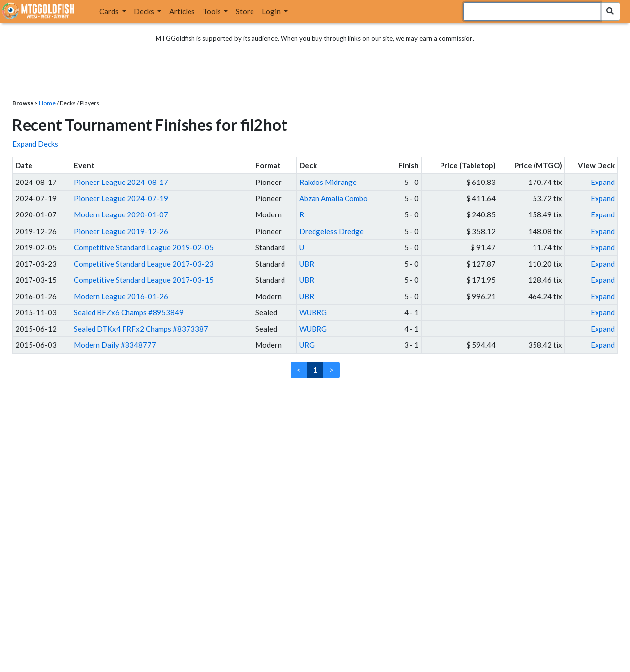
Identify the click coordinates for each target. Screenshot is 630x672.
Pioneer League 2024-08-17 (121, 182)
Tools (213, 11)
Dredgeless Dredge (331, 231)
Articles (182, 11)
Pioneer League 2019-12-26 (121, 231)
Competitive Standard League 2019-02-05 (144, 247)
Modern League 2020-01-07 (121, 214)
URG (307, 345)
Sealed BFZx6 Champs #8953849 (129, 312)
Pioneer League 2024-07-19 (121, 198)
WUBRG (313, 312)
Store (245, 11)
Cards (110, 11)
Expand (603, 182)
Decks (145, 11)
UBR (307, 264)
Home (47, 103)
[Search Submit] (610, 12)
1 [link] (315, 370)
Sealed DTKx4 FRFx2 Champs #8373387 (141, 329)
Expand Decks (35, 144)
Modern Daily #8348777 (115, 345)
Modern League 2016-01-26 (121, 296)
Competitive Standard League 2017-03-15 (144, 280)
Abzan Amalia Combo (333, 198)
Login (272, 11)
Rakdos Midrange (328, 182)
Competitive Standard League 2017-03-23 (144, 264)
